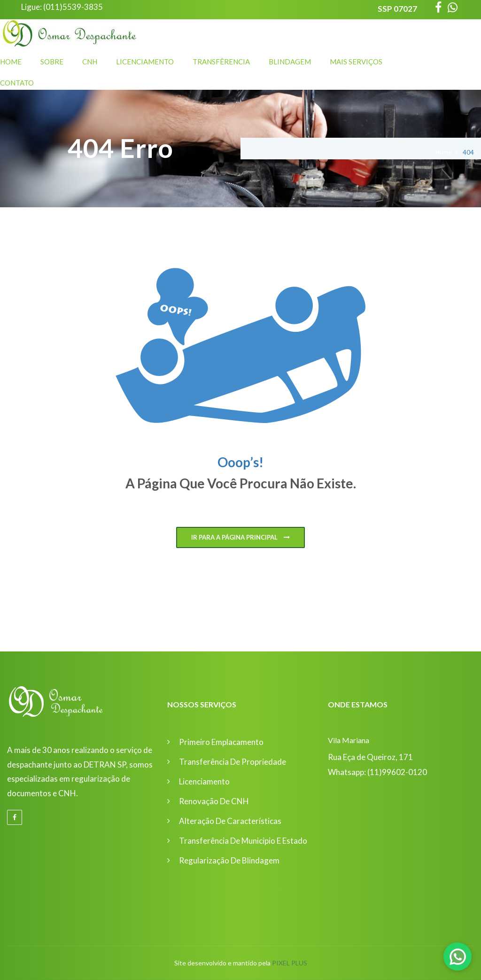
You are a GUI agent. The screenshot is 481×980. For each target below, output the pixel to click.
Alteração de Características (230, 821)
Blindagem (290, 62)
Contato (17, 83)
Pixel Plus (290, 963)
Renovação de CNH (214, 801)
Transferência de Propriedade (233, 762)
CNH (90, 62)
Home (11, 62)
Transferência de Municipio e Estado (243, 841)
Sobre (52, 62)
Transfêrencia (221, 62)
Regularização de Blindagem (229, 860)
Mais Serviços (356, 62)
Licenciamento (145, 62)
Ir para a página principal (240, 538)
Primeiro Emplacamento (221, 742)
